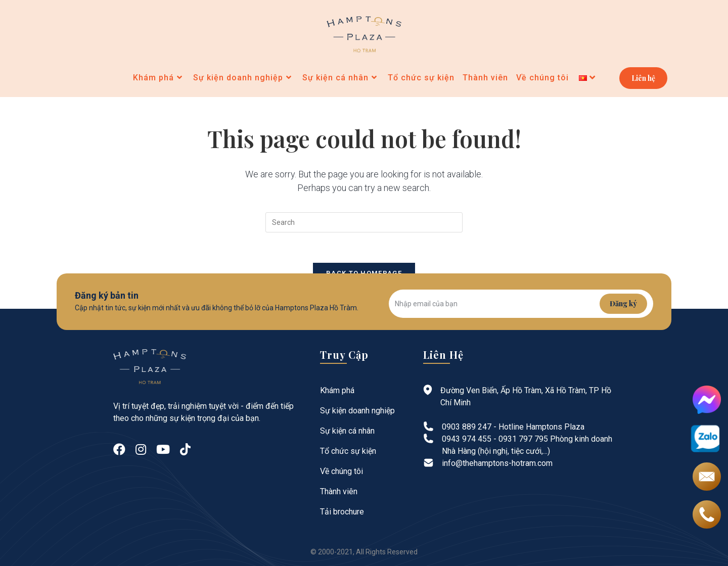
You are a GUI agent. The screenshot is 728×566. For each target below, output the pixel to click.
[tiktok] (185, 450)
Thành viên (339, 491)
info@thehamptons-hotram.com (497, 463)
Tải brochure (342, 512)
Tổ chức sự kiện (348, 451)
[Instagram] (141, 450)
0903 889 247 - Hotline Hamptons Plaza (513, 427)
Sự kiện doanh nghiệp (357, 411)
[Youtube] (163, 450)
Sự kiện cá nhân (347, 431)
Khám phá (337, 390)
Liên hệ (643, 78)
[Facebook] (119, 450)
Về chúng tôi (342, 471)
